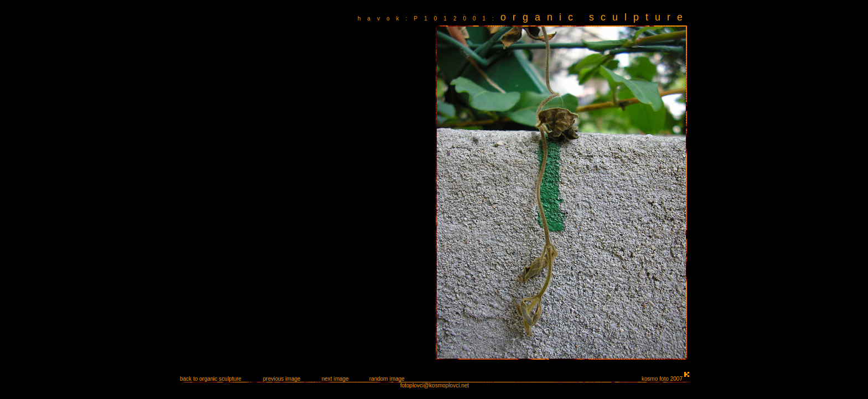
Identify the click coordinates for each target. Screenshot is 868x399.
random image (387, 379)
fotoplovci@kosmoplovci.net (435, 385)
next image (335, 379)
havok (382, 19)
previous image (282, 379)
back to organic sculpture (211, 379)
